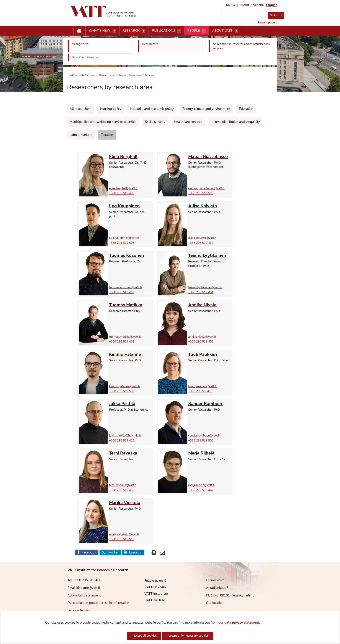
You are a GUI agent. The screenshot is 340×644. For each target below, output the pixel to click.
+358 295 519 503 (122, 243)
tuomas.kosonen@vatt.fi (125, 287)
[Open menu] (114, 31)
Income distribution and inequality (235, 122)
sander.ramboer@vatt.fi (204, 436)
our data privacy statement (239, 623)
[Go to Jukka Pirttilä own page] (131, 404)
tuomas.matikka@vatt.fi (125, 337)
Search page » (267, 23)
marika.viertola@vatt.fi (124, 534)
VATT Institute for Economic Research (89, 75)
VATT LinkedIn (152, 587)
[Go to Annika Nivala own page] (210, 305)
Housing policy (111, 109)
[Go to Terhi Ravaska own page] (131, 453)
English (272, 5)
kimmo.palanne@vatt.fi (124, 386)
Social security (155, 122)
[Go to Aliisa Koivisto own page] (210, 206)
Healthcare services (188, 122)
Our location (215, 603)
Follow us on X (152, 581)
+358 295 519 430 (201, 243)
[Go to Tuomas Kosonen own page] (131, 255)
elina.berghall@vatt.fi (123, 188)
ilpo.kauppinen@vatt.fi (124, 238)
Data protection (79, 610)
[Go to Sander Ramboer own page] (210, 404)
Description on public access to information (98, 603)
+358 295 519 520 (201, 193)
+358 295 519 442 (201, 490)
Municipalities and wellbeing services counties (103, 122)
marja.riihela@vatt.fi (201, 485)
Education (246, 109)
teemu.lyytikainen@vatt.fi (205, 287)
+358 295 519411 (200, 391)
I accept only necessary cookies (188, 636)
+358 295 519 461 (122, 342)
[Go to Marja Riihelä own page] (210, 453)
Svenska (257, 5)
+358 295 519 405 (201, 342)
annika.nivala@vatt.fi (202, 337)
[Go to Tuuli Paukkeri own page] (210, 354)
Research (131, 31)
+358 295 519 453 (122, 490)
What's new (100, 31)
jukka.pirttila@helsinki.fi (125, 436)
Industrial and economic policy (152, 109)
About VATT (222, 31)
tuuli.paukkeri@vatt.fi (202, 386)
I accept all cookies (144, 636)
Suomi (244, 5)
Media (230, 5)
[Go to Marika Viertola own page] (131, 503)
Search (276, 15)
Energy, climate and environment (206, 109)
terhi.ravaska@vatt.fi (123, 485)
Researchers (135, 75)
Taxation (107, 135)
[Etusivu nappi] (79, 31)
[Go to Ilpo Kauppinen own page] (131, 206)
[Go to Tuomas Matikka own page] (131, 305)
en (114, 75)
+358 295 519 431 (201, 292)
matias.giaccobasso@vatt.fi (206, 188)
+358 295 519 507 (122, 391)
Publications (163, 31)
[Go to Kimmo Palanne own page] (131, 354)
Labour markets (81, 135)
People (194, 31)
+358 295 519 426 (122, 441)
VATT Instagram (153, 594)
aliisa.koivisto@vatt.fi (202, 238)
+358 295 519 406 (122, 193)
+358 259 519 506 (201, 441)
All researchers (80, 109)
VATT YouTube (152, 600)
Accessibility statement (84, 595)
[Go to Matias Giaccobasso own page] (210, 157)
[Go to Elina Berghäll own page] (131, 157)
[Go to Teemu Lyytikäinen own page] (210, 255)
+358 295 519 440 (122, 292)
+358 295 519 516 (122, 539)
